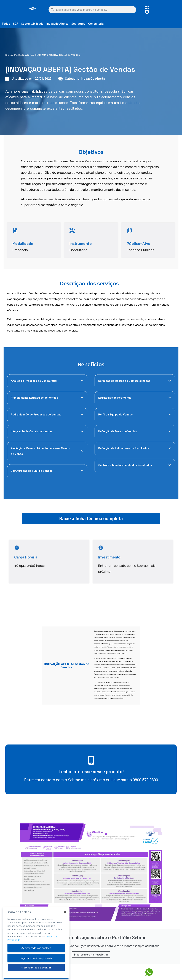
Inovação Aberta (23, 55)
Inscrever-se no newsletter (91, 955)
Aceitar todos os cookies (36, 959)
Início (9, 55)
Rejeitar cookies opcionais (36, 969)
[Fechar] (65, 923)
